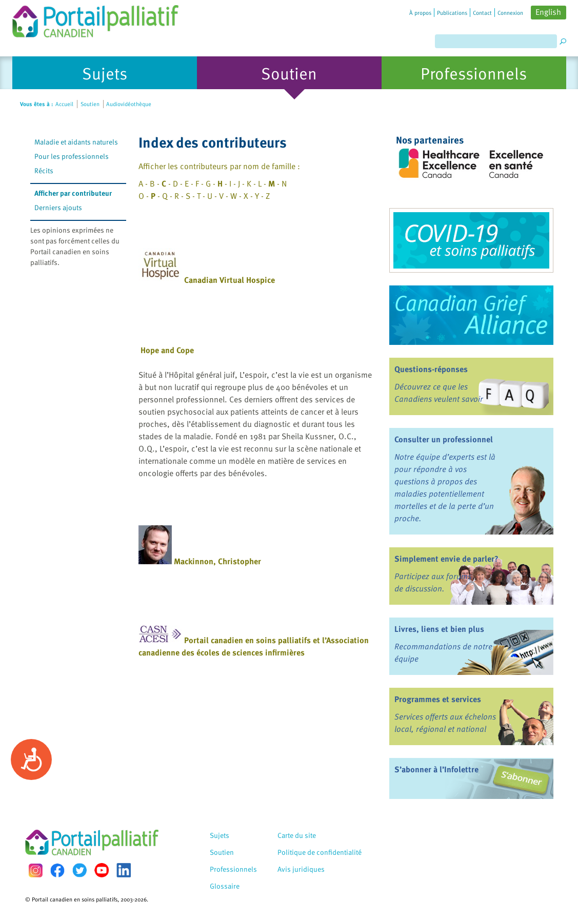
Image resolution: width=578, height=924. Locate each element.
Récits (44, 170)
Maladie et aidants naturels (76, 142)
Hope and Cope (167, 350)
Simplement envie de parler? (446, 559)
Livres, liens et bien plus (439, 629)
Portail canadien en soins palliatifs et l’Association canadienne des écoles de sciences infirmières (254, 646)
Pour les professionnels (72, 156)
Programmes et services (438, 699)
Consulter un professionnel (444, 439)
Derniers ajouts (58, 207)
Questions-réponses (431, 369)
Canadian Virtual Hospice (230, 280)
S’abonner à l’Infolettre (436, 769)
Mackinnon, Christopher (217, 561)
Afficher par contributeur (73, 193)
